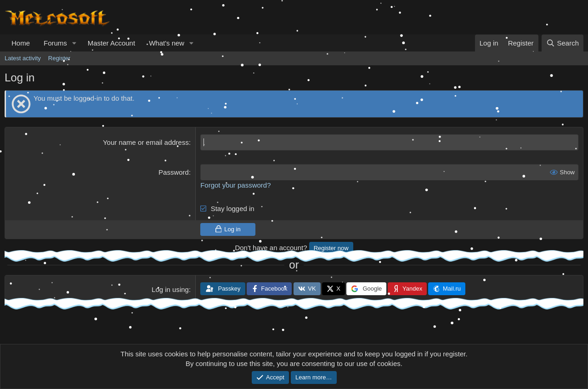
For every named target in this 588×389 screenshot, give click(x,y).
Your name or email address (146, 142)
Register (59, 58)
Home (21, 43)
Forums (55, 43)
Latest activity (23, 58)
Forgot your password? (235, 185)
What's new (167, 43)
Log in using (170, 289)
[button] (74, 43)
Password (174, 172)
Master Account (111, 43)
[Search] (563, 43)
